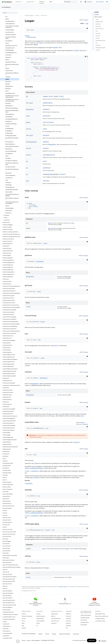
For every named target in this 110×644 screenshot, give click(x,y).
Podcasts (24, 628)
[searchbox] (10, 13)
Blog (23, 626)
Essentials (18, 2)
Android (24, 614)
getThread (46, 116)
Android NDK (84, 625)
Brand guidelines (36, 640)
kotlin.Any (27, 36)
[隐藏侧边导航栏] (18, 641)
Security (24, 619)
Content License (63, 587)
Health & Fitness (40, 619)
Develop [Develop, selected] (42, 2)
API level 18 (86, 490)
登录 (107, 2)
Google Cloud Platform (65, 634)
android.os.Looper (31, 37)
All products (76, 634)
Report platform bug (100, 614)
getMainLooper (47, 103)
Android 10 (69, 626)
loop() (53, 416)
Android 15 (68, 614)
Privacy (38, 623)
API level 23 (86, 256)
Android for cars (55, 621)
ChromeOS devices (56, 619)
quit (44, 161)
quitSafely (46, 168)
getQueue (46, 109)
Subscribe (92, 640)
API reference (6, 7)
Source (23, 621)
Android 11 (68, 623)
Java (87, 24)
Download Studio (85, 622)
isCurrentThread (48, 122)
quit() (56, 346)
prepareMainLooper (48, 155)
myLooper (46, 135)
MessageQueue (52, 144)
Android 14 (69, 616)
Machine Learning (41, 616)
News (23, 623)
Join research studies (100, 621)
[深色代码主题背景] (87, 28)
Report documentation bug (102, 616)
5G (37, 626)
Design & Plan (30, 2)
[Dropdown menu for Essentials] (23, 2)
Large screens (54, 614)
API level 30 (86, 424)
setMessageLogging (48, 174)
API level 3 (86, 286)
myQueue (45, 142)
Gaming (38, 614)
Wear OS (53, 616)
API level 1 (86, 20)
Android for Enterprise (27, 616)
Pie (67, 628)
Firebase (54, 634)
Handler (56, 48)
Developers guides (85, 618)
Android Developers (29, 15)
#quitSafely (29, 483)
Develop (37, 15)
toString (45, 181)
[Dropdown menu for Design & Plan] (36, 2)
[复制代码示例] (87, 57)
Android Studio (100, 2)
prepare (41, 43)
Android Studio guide (86, 615)
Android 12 (68, 621)
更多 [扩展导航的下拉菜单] (51, 2)
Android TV (54, 623)
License (28, 640)
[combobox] (71, 2)
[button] (10, 215)
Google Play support (100, 619)
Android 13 (68, 619)
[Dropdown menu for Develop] (46, 2)
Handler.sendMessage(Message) (34, 468)
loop (70, 43)
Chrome (47, 634)
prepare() (77, 442)
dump (44, 96)
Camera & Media (40, 621)
